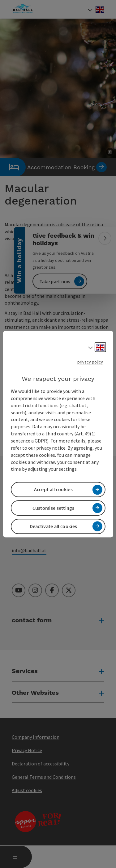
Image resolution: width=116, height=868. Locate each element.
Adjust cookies (27, 790)
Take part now (55, 281)
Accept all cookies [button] (53, 490)
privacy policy (90, 362)
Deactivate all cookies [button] (54, 526)
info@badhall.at (29, 550)
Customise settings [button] (53, 508)
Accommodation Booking (53, 167)
